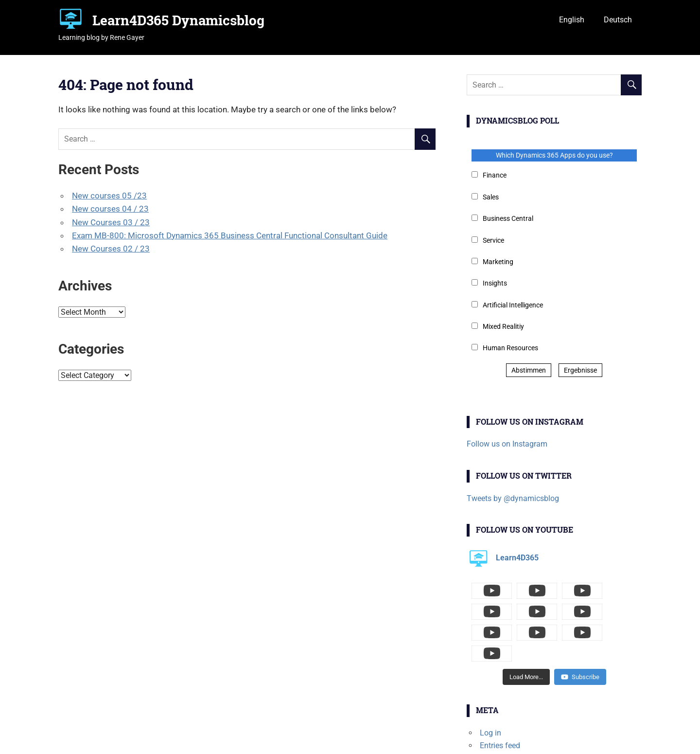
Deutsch (618, 20)
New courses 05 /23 (109, 196)
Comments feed (507, 716)
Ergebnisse (580, 370)
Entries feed (500, 704)
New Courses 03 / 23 (111, 222)
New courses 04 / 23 (110, 209)
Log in (490, 691)
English (572, 20)
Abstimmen (529, 370)
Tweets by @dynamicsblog (513, 498)
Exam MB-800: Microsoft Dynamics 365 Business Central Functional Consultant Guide (230, 235)
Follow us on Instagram (507, 444)
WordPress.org (505, 728)
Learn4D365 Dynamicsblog (178, 20)
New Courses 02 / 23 (111, 249)
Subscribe (580, 635)
